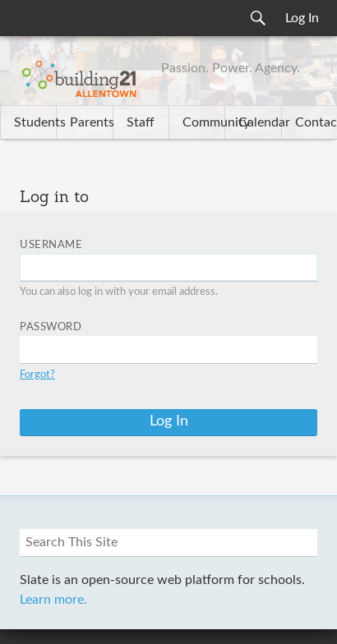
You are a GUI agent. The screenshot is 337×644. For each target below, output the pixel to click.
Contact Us (316, 122)
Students (35, 122)
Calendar (259, 122)
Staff (141, 122)
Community (203, 122)
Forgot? (37, 375)
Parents (91, 122)
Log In (302, 18)
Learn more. (53, 600)
